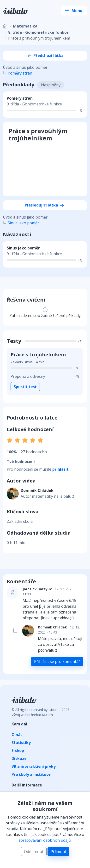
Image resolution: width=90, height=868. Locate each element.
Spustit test (25, 387)
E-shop (18, 751)
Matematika (25, 26)
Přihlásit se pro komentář (57, 661)
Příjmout (58, 852)
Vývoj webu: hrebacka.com (32, 715)
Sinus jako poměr (23, 223)
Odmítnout (34, 852)
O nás (17, 735)
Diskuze (19, 758)
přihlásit (60, 469)
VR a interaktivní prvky (34, 766)
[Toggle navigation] (74, 11)
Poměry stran (20, 73)
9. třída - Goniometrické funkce (38, 32)
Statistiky (21, 743)
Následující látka (45, 205)
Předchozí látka (45, 55)
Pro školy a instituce (31, 774)
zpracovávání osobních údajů (45, 840)
